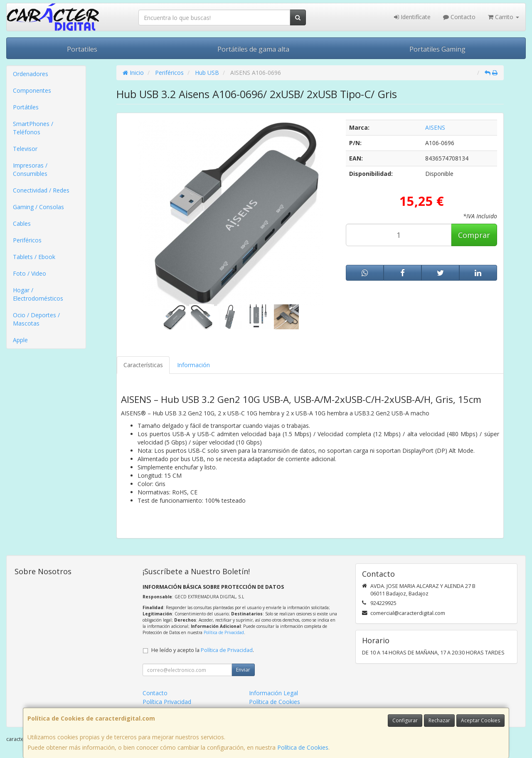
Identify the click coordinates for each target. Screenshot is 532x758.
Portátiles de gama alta (253, 49)
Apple (20, 340)
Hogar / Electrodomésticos (38, 294)
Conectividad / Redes (41, 190)
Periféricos (27, 240)
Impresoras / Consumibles (30, 169)
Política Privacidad (167, 702)
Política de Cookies (303, 747)
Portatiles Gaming (437, 49)
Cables (22, 223)
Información (193, 365)
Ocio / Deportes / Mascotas (36, 319)
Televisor (25, 149)
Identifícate (412, 17)
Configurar (405, 720)
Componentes (32, 90)
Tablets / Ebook (34, 257)
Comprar (474, 235)
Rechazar (439, 720)
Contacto (459, 17)
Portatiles (82, 49)
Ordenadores (31, 74)
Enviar (243, 670)
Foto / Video (30, 273)
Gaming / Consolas (38, 207)
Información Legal (273, 693)
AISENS (435, 127)
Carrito (504, 17)
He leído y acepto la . (203, 650)
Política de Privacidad (224, 632)
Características (143, 365)
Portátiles (26, 107)
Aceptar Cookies (480, 720)
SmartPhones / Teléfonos (33, 128)
